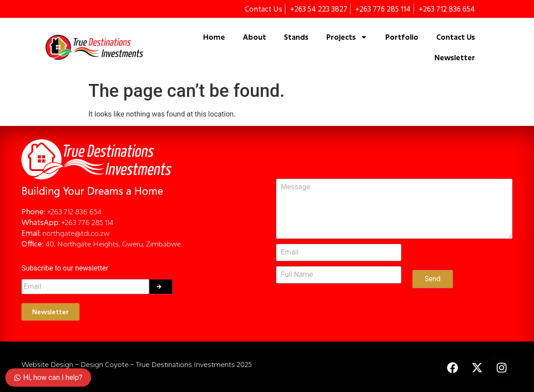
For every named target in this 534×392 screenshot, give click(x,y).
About (254, 37)
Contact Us (456, 37)
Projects (347, 37)
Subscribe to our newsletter (65, 269)
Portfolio (402, 37)
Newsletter (455, 57)
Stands (296, 37)
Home (214, 37)
